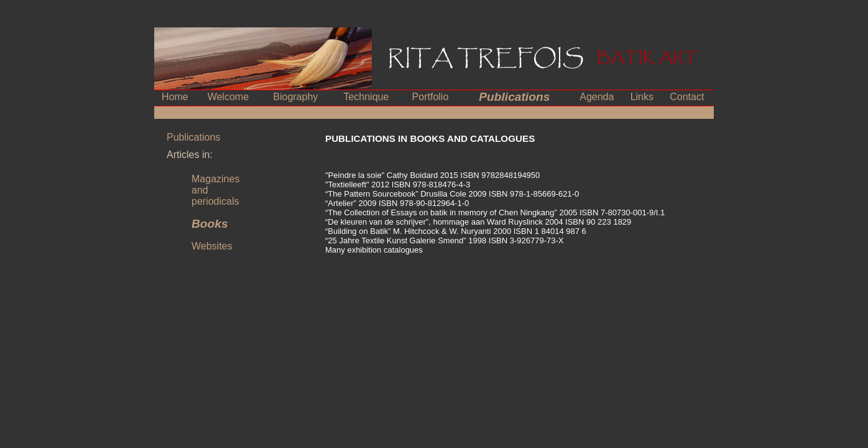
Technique (366, 97)
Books (210, 224)
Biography (295, 97)
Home (175, 97)
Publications (514, 97)
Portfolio (431, 97)
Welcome (228, 97)
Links (642, 97)
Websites (212, 246)
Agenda (597, 97)
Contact (687, 97)
